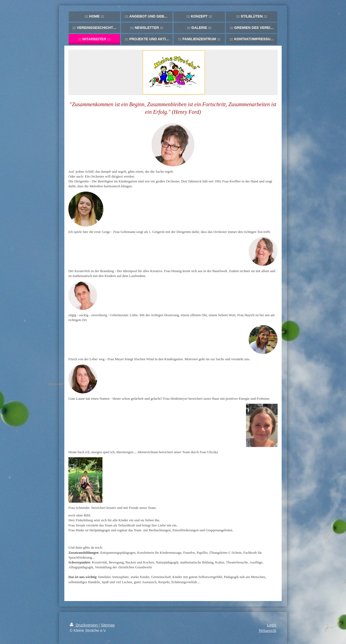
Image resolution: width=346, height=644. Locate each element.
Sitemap (108, 625)
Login (272, 625)
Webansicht (267, 631)
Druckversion (84, 625)
